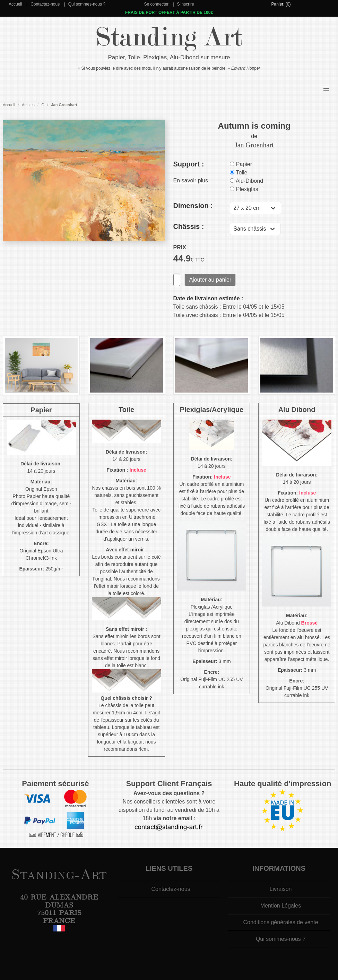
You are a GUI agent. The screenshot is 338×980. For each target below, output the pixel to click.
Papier (241, 164)
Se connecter (156, 4)
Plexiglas (244, 189)
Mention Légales (281, 906)
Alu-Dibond (246, 181)
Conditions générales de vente (280, 922)
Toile (239, 173)
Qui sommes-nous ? (87, 4)
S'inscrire (186, 4)
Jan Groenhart (64, 105)
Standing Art (169, 37)
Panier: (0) (281, 4)
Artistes (28, 105)
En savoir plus (191, 180)
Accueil (15, 4)
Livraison (280, 889)
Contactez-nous (45, 4)
